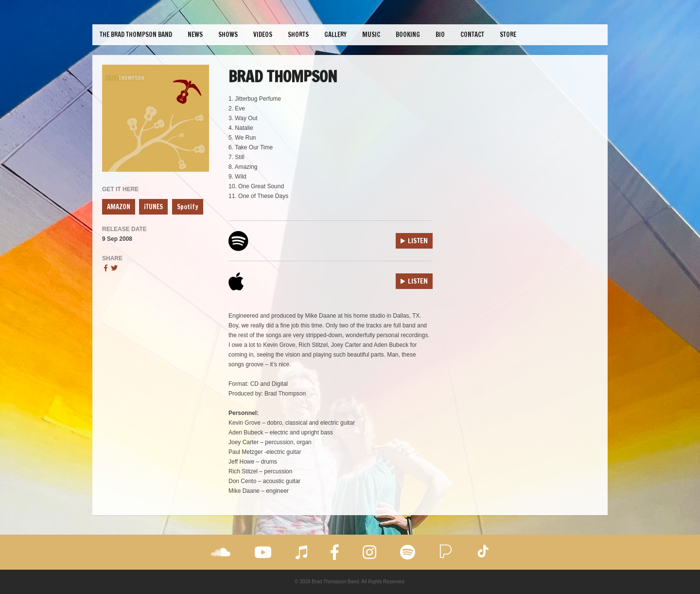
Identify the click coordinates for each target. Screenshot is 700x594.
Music (371, 35)
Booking (408, 35)
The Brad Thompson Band (136, 35)
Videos (263, 35)
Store (508, 35)
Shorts (298, 35)
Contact (472, 35)
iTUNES (153, 207)
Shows (228, 35)
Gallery (335, 35)
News (195, 35)
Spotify (188, 207)
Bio (440, 35)
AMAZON (119, 207)
